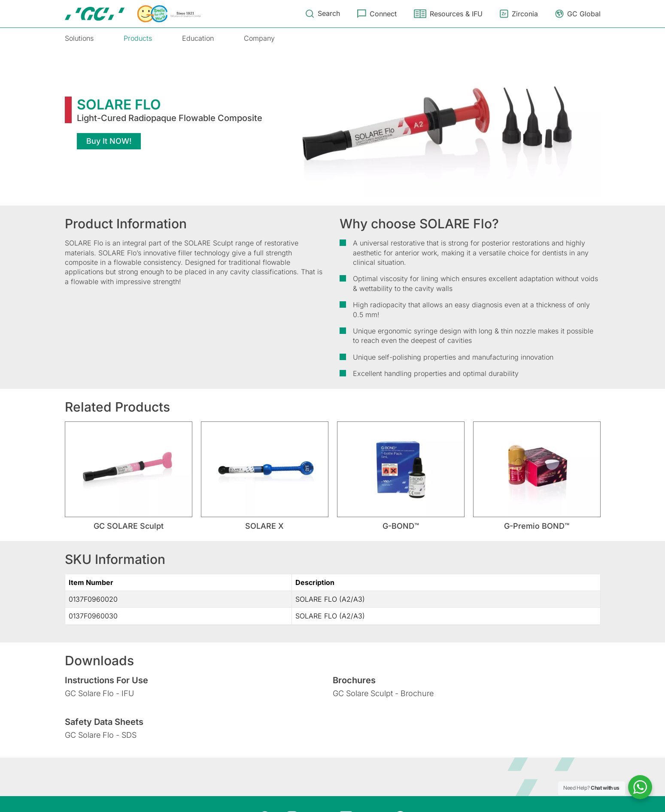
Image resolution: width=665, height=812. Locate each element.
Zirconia (525, 14)
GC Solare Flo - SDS (101, 735)
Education (198, 38)
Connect (383, 14)
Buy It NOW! (109, 141)
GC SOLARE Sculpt (129, 526)
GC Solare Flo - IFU (99, 693)
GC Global (584, 14)
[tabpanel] (129, 476)
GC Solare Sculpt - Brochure (383, 693)
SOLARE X (264, 526)
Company (259, 38)
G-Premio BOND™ (537, 526)
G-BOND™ (401, 526)
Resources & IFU (456, 14)
